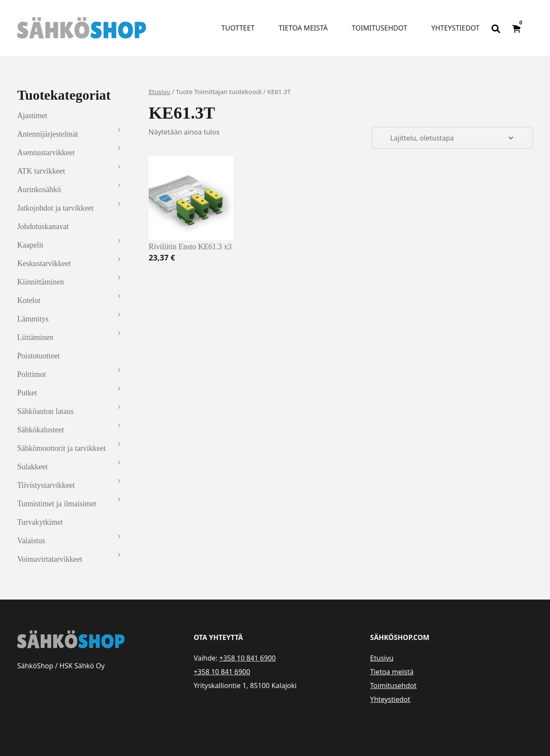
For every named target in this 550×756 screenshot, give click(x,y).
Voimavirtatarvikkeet (50, 559)
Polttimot (32, 374)
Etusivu (159, 92)
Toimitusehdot (379, 28)
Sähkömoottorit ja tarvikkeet (61, 448)
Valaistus (31, 541)
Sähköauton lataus (45, 411)
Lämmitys (33, 319)
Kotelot (29, 300)
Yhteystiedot (455, 28)
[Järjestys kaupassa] (452, 138)
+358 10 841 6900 (247, 658)
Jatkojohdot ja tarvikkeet (55, 208)
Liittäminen (35, 337)
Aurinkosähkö (39, 190)
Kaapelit (30, 245)
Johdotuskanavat (43, 226)
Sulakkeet (32, 467)
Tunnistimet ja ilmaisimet (57, 504)
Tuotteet (238, 28)
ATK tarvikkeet (41, 171)
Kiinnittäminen (41, 282)
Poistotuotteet (38, 356)
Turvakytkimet (40, 522)
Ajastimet (32, 116)
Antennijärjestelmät (48, 134)
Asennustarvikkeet (46, 153)
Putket (27, 393)
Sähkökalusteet (41, 430)
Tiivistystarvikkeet (46, 485)
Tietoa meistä (303, 28)
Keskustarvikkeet (44, 263)
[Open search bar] (496, 28)
